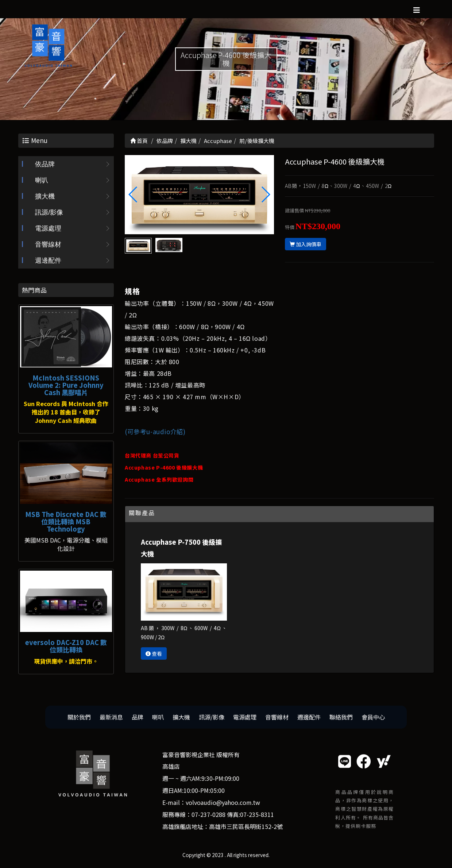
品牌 (138, 717)
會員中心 (373, 717)
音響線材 (48, 244)
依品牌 (45, 164)
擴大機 (45, 196)
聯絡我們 (341, 717)
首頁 (139, 141)
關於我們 (79, 717)
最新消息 (111, 717)
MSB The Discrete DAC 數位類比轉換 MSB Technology (66, 521)
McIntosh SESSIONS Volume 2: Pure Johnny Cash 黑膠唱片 (66, 385)
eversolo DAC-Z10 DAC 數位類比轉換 (66, 646)
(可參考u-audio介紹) (155, 431)
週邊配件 (48, 261)
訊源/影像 (49, 212)
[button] (265, 194)
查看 (154, 653)
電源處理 (48, 228)
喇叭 (42, 180)
